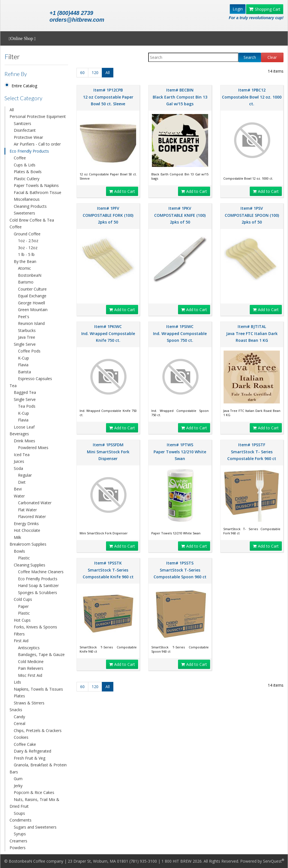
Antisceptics (29, 648)
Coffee (20, 158)
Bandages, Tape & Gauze (41, 654)
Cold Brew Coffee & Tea (32, 220)
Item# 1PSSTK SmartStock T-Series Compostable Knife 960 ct (108, 570)
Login (238, 9)
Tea (13, 386)
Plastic (24, 558)
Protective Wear (28, 137)
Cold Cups (23, 599)
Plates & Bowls (28, 172)
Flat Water (27, 510)
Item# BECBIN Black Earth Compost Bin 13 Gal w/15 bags (180, 97)
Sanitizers (22, 123)
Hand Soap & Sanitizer (38, 585)
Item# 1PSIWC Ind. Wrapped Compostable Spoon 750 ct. (180, 333)
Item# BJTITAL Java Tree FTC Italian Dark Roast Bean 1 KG (252, 333)
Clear (272, 57)
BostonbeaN (30, 275)
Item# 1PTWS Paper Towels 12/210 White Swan (180, 452)
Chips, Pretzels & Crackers (38, 730)
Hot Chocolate (27, 530)
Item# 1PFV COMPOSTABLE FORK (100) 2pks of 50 (108, 215)
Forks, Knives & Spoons (35, 627)
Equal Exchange (32, 296)
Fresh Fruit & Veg (30, 758)
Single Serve (25, 344)
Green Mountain (33, 310)
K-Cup (23, 358)
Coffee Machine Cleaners (41, 572)
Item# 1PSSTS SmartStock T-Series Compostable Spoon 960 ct (180, 570)
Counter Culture (32, 289)
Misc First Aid (30, 675)
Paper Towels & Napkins (36, 185)
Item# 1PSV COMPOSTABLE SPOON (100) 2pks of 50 (252, 215)
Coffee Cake (25, 744)
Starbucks (27, 330)
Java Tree (27, 337)
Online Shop (22, 39)
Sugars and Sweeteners (35, 827)
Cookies (21, 737)
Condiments (21, 820)
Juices (19, 461)
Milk (17, 537)
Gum (18, 779)
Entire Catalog (24, 86)
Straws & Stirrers (29, 703)
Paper (23, 606)
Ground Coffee (27, 234)
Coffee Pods (29, 351)
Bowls (19, 551)
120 (95, 72)
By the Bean (25, 261)
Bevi (18, 489)
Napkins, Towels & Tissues (38, 689)
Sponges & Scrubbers (38, 593)
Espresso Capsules (35, 379)
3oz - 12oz (28, 248)
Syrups (20, 834)
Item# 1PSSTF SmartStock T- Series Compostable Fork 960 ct (252, 452)
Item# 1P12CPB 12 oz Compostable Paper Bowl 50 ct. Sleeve (108, 97)
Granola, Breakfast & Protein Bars (38, 768)
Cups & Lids (25, 165)
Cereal (20, 723)
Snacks (16, 710)
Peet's (24, 317)
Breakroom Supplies (28, 544)
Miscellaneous (27, 199)
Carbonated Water (35, 503)
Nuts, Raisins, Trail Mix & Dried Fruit (34, 803)
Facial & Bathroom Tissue (38, 192)
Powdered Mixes (33, 448)
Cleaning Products (30, 206)
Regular (25, 475)
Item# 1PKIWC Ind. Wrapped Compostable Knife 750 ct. (108, 333)
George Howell (31, 303)
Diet (22, 482)
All (12, 110)
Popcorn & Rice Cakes (34, 792)
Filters (19, 634)
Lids (17, 682)
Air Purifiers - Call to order (37, 144)
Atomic (24, 268)
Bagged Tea (25, 392)
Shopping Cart (265, 9)
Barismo (26, 282)
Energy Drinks (26, 524)
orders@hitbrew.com (77, 20)
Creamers (18, 841)
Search (250, 57)
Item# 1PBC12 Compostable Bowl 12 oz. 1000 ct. (252, 97)
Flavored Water (32, 516)
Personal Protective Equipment (38, 116)
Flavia (23, 365)
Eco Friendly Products (29, 151)
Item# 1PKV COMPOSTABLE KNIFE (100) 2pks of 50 (180, 215)
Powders (18, 848)
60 (82, 72)
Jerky (18, 786)
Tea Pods (27, 406)
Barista (24, 372)
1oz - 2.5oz (28, 241)
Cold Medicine (31, 661)
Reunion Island (31, 323)
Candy (19, 717)
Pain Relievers (31, 668)
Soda (18, 468)
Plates (19, 696)
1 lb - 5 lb (26, 254)
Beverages (19, 434)
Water (19, 496)
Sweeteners (24, 213)
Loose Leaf (24, 427)
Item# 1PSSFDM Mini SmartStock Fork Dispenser (108, 452)
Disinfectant (25, 130)
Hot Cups (22, 620)
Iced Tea (22, 455)
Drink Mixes (24, 441)
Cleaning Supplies (30, 565)
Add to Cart (122, 191)
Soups (19, 813)
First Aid (21, 641)
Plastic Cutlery (27, 179)
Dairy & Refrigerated (32, 751)
